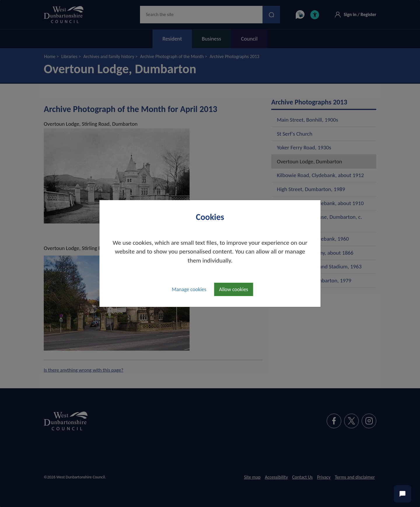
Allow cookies (234, 289)
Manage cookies (189, 289)
